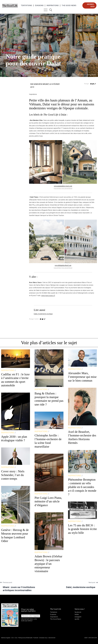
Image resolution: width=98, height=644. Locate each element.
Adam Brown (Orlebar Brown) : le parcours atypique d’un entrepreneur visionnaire (48, 564)
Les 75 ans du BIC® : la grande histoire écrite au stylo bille (82, 529)
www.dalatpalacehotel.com (63, 265)
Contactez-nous (43, 638)
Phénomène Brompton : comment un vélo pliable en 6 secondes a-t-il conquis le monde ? (82, 487)
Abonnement (52, 638)
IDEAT (86, 638)
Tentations (26, 5)
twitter (77, 614)
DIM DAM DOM (93, 638)
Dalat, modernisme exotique (43, 314)
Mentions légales (6, 638)
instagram (78, 617)
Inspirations (53, 5)
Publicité (36, 638)
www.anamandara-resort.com (63, 186)
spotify (77, 619)
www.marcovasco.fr (48, 296)
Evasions (39, 5)
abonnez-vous (91, 5)
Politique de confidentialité (25, 638)
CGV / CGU (14, 638)
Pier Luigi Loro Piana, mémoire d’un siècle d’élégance (48, 501)
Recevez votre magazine (31, 616)
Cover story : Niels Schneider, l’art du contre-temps (13, 475)
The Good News (69, 5)
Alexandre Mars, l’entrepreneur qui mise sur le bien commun (82, 377)
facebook (78, 612)
